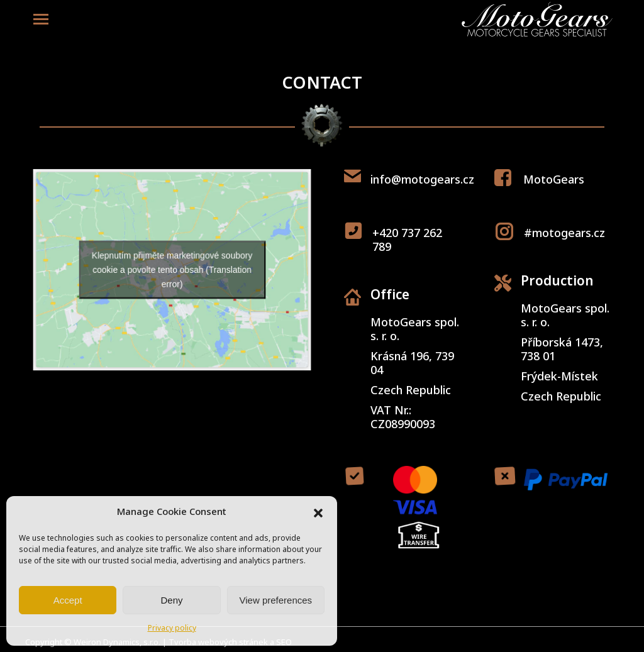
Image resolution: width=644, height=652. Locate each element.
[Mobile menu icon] (41, 19)
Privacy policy (172, 629)
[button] (318, 513)
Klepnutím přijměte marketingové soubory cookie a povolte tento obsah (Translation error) (172, 270)
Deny (171, 600)
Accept (68, 600)
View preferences (276, 600)
